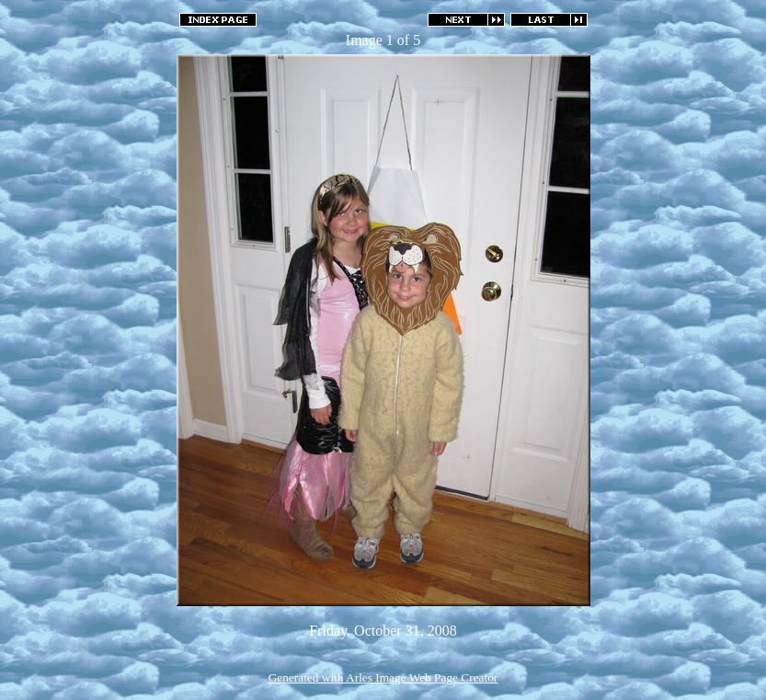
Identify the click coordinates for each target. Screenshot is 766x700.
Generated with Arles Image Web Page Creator (383, 677)
